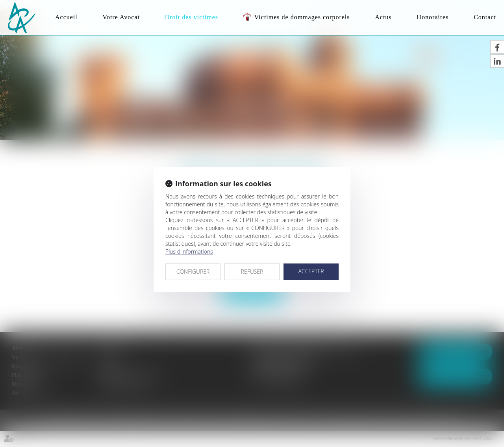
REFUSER (252, 272)
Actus (383, 17)
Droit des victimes (192, 17)
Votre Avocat (121, 17)
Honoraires (433, 17)
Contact (485, 17)
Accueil (66, 17)
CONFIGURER (193, 272)
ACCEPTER (311, 271)
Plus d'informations (189, 251)
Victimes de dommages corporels (302, 17)
